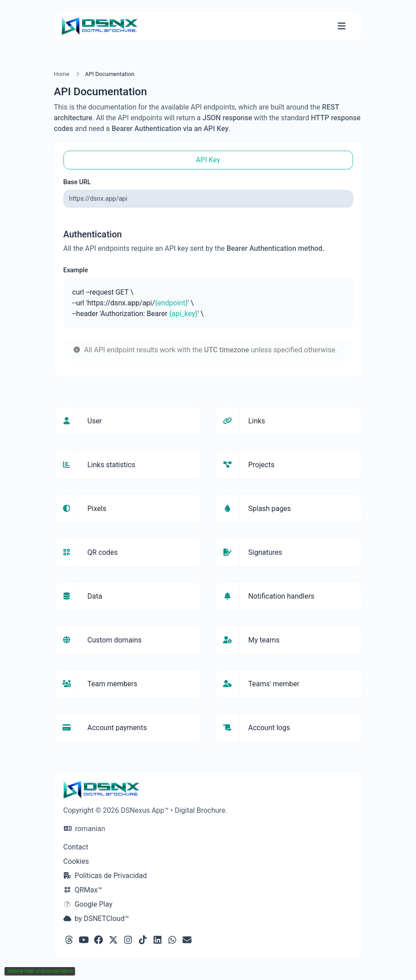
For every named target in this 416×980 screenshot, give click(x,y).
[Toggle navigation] (342, 26)
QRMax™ (83, 890)
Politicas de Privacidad (105, 876)
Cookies (76, 861)
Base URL (77, 182)
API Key (208, 160)
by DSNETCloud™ (96, 919)
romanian (85, 829)
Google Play (88, 904)
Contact (76, 847)
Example (76, 270)
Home (62, 74)
